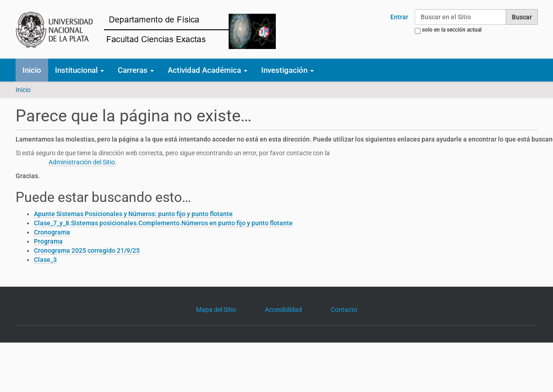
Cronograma (52, 232)
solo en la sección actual (452, 30)
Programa (48, 241)
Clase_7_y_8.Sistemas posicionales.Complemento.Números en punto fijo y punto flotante (163, 223)
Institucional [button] (79, 70)
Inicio (32, 70)
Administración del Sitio (82, 162)
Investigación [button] (287, 70)
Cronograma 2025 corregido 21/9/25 (87, 250)
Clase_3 (45, 260)
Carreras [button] (136, 70)
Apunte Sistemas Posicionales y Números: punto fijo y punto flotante (133, 214)
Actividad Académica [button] (208, 70)
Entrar (399, 17)
